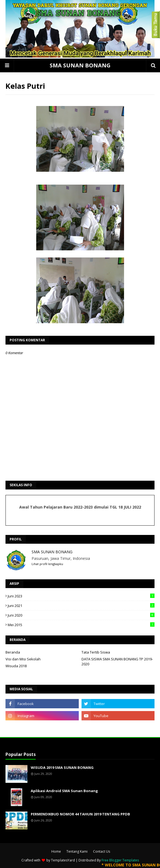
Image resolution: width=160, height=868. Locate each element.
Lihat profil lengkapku (47, 564)
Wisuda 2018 (16, 666)
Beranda (13, 652)
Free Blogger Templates (120, 860)
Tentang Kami (77, 851)
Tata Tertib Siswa (96, 652)
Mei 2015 (81, 625)
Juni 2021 (81, 606)
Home (56, 851)
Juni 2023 (81, 596)
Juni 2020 (81, 615)
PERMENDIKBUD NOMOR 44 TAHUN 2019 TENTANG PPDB (80, 814)
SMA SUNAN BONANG (80, 65)
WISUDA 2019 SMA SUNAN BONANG (62, 767)
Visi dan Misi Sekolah (23, 659)
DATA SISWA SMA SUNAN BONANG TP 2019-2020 (117, 661)
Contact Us (102, 851)
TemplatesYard (63, 860)
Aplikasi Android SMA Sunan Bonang (64, 791)
